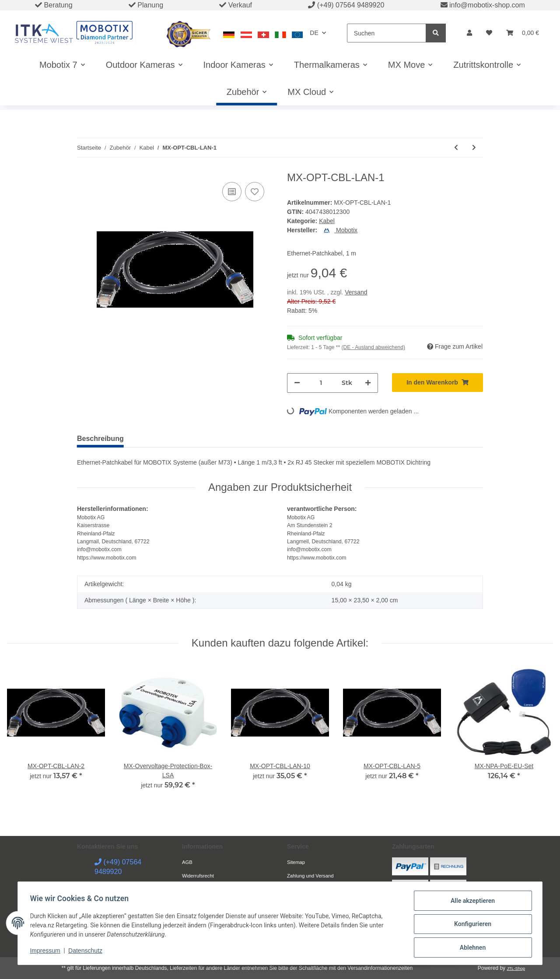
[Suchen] (387, 33)
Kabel (327, 221)
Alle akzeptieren (471, 902)
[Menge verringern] (297, 383)
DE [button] (314, 33)
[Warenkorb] (523, 33)
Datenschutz (87, 952)
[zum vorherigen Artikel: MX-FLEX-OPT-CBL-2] (456, 148)
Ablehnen (471, 948)
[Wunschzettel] (489, 33)
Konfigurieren (471, 925)
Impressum (47, 952)
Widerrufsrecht (198, 876)
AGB (187, 862)
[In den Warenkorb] (437, 383)
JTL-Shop (516, 968)
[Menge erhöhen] (368, 383)
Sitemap (296, 862)
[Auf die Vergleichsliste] (232, 192)
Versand (356, 292)
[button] (469, 33)
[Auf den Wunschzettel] (255, 192)
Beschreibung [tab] (100, 439)
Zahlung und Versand (310, 876)
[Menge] (321, 383)
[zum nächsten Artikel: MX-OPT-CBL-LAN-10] (474, 148)
